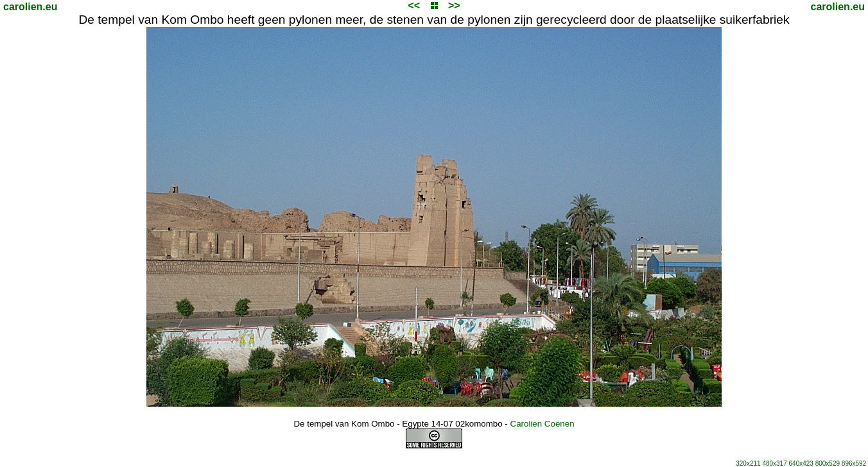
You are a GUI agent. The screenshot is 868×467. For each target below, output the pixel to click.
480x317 (774, 463)
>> (454, 5)
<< (414, 5)
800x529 (828, 463)
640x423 (801, 463)
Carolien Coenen (542, 424)
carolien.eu (30, 7)
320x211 (748, 463)
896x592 (854, 463)
